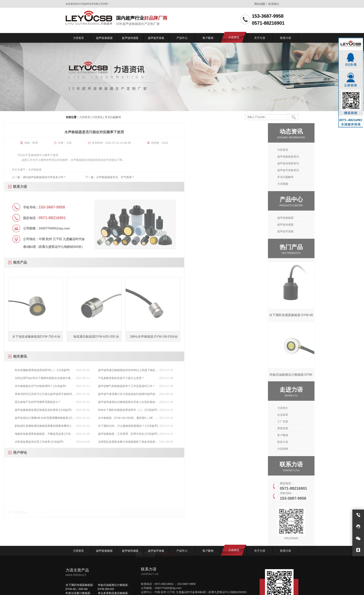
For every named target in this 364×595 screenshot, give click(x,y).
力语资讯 (97, 117)
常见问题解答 (113, 117)
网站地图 (260, 4)
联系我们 (274, 4)
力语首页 (85, 117)
